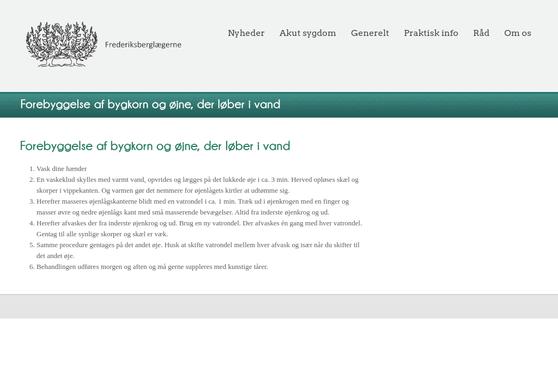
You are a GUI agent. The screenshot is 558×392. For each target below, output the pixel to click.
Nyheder (246, 33)
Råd (481, 33)
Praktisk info (431, 33)
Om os (518, 33)
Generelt (370, 33)
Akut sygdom (308, 33)
